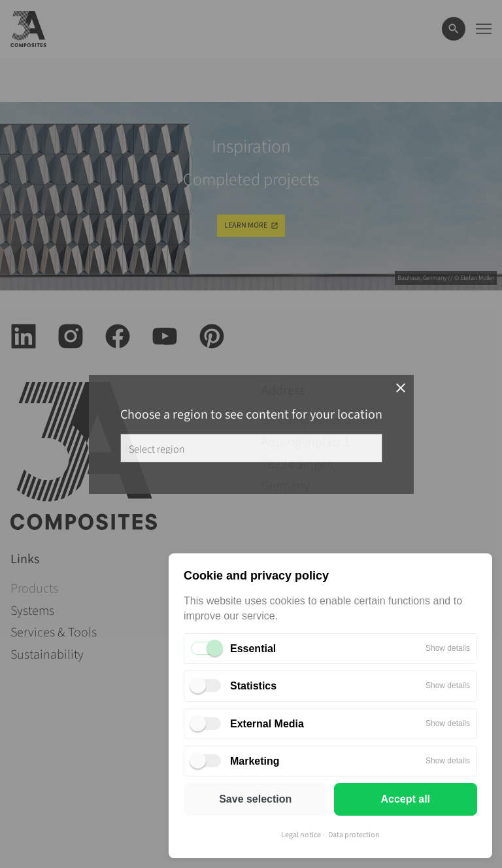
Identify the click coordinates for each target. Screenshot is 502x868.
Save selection (255, 799)
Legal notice (301, 835)
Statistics (253, 686)
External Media (267, 724)
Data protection (354, 835)
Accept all (405, 799)
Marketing (255, 761)
